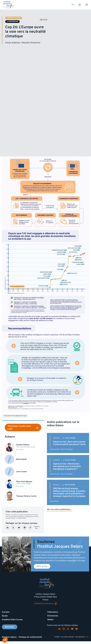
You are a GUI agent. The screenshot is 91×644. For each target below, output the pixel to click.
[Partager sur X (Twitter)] (13, 528)
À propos (6, 612)
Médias (50, 620)
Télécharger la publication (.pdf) (23, 427)
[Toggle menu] (87, 5)
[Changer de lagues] (73, 5)
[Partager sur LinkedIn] (8, 528)
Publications (53, 612)
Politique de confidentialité (30, 637)
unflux (87, 637)
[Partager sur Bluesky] (19, 528)
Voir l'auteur (20, 450)
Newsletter (10, 627)
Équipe (5, 616)
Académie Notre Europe (12, 620)
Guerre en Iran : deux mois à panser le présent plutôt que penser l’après (69, 443)
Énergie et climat (14, 18)
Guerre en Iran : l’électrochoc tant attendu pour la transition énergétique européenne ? (67, 466)
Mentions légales (9, 637)
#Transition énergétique (15, 416)
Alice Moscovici (55, 449)
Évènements (53, 616)
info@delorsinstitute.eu (45, 603)
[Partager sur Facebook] (25, 528)
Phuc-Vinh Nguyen (67, 449)
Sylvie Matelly (54, 501)
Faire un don (42, 566)
